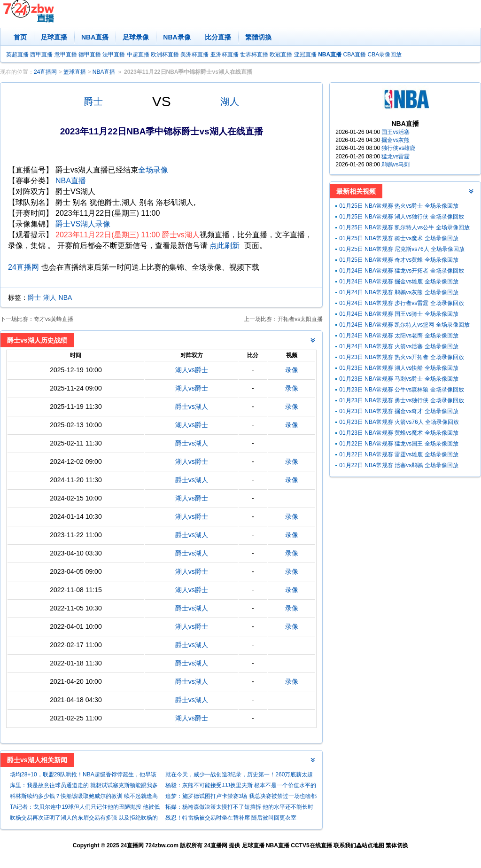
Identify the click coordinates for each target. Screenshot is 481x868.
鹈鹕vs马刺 (396, 164)
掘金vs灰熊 (396, 140)
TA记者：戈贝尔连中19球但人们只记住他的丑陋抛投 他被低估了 (85, 808)
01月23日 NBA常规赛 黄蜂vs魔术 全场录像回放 (399, 433)
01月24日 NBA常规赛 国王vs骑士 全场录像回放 (399, 314)
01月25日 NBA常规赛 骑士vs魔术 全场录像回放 (399, 238)
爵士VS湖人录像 (83, 224)
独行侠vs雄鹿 (398, 148)
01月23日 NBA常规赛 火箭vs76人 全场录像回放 (399, 422)
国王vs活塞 (396, 132)
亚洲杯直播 (225, 55)
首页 (20, 37)
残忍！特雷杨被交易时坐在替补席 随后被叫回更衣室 (231, 818)
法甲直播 (114, 55)
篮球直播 (75, 72)
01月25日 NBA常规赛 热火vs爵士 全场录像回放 (399, 206)
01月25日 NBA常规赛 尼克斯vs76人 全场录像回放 (402, 249)
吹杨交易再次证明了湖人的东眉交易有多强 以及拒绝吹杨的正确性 (84, 819)
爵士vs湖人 (192, 407)
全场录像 (153, 170)
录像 (292, 370)
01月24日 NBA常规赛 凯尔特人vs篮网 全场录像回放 (404, 325)
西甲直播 (41, 55)
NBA (66, 297)
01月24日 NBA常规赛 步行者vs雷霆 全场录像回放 (401, 303)
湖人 (230, 102)
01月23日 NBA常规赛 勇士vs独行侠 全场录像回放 (401, 400)
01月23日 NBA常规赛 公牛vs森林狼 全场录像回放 (401, 390)
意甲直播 (66, 55)
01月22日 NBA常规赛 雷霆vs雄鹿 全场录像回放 (399, 454)
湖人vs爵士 (192, 370)
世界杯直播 (254, 55)
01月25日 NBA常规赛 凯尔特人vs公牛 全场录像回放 (404, 227)
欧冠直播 (281, 55)
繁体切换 (397, 845)
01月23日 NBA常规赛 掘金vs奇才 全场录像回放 (399, 411)
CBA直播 (354, 55)
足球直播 (54, 37)
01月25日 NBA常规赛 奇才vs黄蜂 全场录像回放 (399, 260)
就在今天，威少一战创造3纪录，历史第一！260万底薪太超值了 (239, 776)
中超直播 (138, 55)
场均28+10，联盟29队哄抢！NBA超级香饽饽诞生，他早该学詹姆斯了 (83, 776)
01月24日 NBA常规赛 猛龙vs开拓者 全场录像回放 (401, 271)
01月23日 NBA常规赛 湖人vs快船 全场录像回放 (399, 368)
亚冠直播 (305, 55)
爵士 (93, 102)
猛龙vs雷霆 (396, 156)
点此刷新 (225, 246)
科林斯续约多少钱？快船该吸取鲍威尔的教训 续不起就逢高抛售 (84, 797)
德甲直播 (90, 55)
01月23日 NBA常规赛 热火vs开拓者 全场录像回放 (401, 357)
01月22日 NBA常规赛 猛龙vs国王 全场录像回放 (399, 444)
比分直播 (218, 37)
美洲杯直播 (194, 55)
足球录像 (136, 37)
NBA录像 (177, 37)
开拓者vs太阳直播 (300, 319)
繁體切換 (258, 37)
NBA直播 (95, 37)
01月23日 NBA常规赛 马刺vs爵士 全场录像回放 (399, 379)
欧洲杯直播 (165, 55)
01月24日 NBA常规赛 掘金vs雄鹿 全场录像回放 (399, 282)
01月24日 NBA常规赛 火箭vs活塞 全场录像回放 (399, 346)
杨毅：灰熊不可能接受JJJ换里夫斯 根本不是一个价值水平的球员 (241, 786)
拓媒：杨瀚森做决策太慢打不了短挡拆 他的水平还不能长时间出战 (239, 808)
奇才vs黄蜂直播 (54, 319)
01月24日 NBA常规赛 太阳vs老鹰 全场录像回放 (399, 336)
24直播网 (45, 72)
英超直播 (17, 55)
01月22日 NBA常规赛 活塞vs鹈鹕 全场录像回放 (399, 465)
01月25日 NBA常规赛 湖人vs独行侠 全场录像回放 (401, 217)
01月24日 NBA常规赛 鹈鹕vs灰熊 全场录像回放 (399, 292)
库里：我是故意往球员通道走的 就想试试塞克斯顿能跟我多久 (84, 786)
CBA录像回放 (385, 55)
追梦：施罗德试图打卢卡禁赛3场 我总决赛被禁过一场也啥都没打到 (241, 797)
